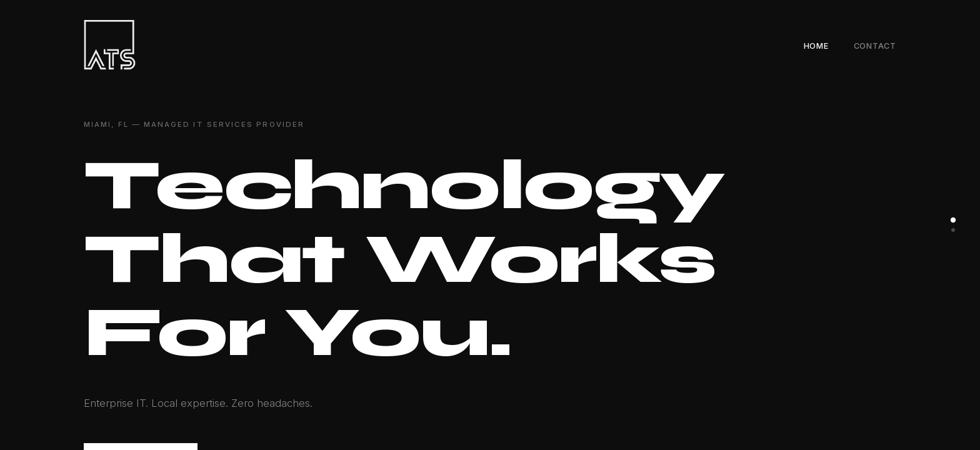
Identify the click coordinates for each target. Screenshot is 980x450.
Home (816, 46)
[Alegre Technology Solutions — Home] (110, 45)
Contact (875, 46)
